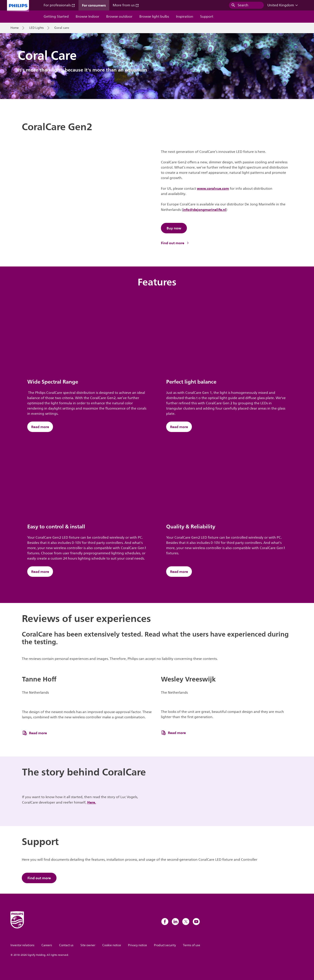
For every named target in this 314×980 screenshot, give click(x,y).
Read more (40, 427)
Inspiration (185, 17)
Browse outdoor (119, 17)
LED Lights (37, 28)
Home (15, 28)
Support (207, 17)
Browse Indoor (87, 17)
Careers (47, 945)
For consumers (94, 5)
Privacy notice (137, 945)
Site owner (88, 945)
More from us (126, 5)
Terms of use (192, 945)
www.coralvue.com (213, 188)
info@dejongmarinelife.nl (204, 210)
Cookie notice (112, 945)
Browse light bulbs (154, 17)
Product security (165, 945)
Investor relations (22, 945)
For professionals (59, 5)
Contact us (66, 945)
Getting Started (56, 17)
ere (92, 802)
